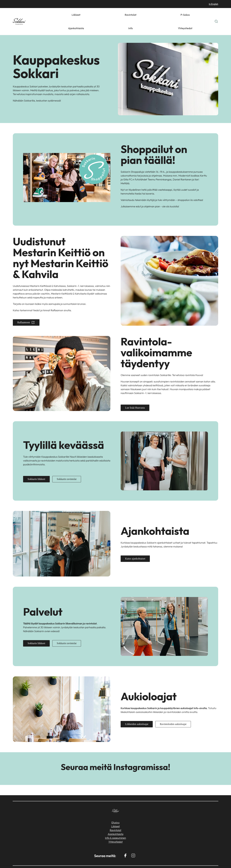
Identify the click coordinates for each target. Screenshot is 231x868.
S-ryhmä (194, 860)
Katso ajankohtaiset (135, 545)
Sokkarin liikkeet (36, 466)
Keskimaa (139, 860)
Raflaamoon (26, 309)
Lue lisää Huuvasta (135, 394)
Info (190, 15)
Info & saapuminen (116, 824)
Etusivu (116, 809)
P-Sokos (160, 15)
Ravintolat (145, 15)
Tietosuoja (212, 860)
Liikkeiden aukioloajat (137, 711)
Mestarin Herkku (174, 860)
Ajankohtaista (176, 15)
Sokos (154, 860)
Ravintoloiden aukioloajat (173, 711)
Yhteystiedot (203, 15)
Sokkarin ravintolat (67, 466)
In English (214, 4)
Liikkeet (131, 15)
